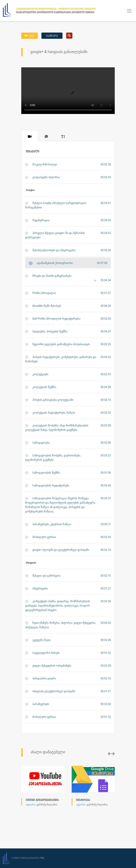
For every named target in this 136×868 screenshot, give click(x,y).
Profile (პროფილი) (40, 293)
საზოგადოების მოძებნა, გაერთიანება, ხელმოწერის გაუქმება (53, 458)
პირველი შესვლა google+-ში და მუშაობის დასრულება (55, 235)
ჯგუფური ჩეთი (38, 640)
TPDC (42, 858)
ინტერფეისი (36, 589)
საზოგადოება (37, 443)
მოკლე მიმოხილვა (41, 165)
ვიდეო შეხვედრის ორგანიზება (48, 666)
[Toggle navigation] (129, 11)
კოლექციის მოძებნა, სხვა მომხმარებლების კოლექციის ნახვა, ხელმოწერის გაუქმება (57, 428)
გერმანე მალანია (47, 805)
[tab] (30, 136)
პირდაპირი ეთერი (40, 679)
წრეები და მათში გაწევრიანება (48, 276)
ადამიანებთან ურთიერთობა (51, 263)
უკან (31, 36)
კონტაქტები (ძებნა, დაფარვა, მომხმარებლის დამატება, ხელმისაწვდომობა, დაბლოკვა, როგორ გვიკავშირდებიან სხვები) (58, 606)
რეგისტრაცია (37, 220)
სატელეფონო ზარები (42, 653)
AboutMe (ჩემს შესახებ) (43, 306)
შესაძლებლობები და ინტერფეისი (50, 250)
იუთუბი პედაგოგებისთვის (42, 800)
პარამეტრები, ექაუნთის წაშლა (48, 524)
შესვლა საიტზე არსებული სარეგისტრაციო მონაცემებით (56, 205)
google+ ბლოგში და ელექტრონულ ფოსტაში (57, 550)
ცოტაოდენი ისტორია (42, 177)
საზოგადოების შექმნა (43, 473)
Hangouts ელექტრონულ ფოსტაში (50, 691)
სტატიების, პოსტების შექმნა (46, 332)
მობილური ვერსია (41, 537)
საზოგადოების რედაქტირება (47, 486)
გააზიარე (52, 36)
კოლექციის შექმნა (41, 387)
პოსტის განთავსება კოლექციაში (49, 400)
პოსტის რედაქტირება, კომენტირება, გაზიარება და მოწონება (61, 359)
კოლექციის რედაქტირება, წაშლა (50, 413)
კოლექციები (37, 374)
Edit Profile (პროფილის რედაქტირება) (53, 319)
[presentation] (109, 754)
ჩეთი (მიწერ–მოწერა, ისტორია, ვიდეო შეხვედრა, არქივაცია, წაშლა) (60, 625)
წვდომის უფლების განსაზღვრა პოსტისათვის (57, 344)
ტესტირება (83, 800)
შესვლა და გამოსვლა (43, 576)
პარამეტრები (37, 704)
